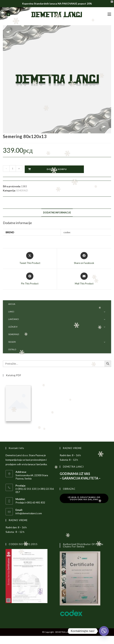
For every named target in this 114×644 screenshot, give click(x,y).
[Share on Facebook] (84, 258)
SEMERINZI (22, 191)
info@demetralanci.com (29, 513)
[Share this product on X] (30, 258)
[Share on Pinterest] (30, 279)
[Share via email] (84, 279)
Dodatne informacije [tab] (57, 213)
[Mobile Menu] (109, 14)
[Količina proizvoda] (13, 169)
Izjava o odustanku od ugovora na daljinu (84, 498)
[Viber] (104, 631)
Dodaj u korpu (57, 169)
